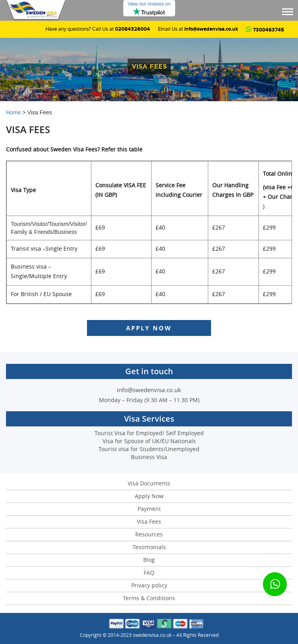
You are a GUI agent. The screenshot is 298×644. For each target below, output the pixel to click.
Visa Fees (149, 522)
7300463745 (265, 30)
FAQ (149, 573)
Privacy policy (149, 586)
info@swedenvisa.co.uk (211, 29)
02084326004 (132, 29)
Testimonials (149, 547)
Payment (149, 509)
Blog (149, 560)
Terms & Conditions (149, 598)
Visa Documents (149, 484)
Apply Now (149, 328)
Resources (149, 535)
